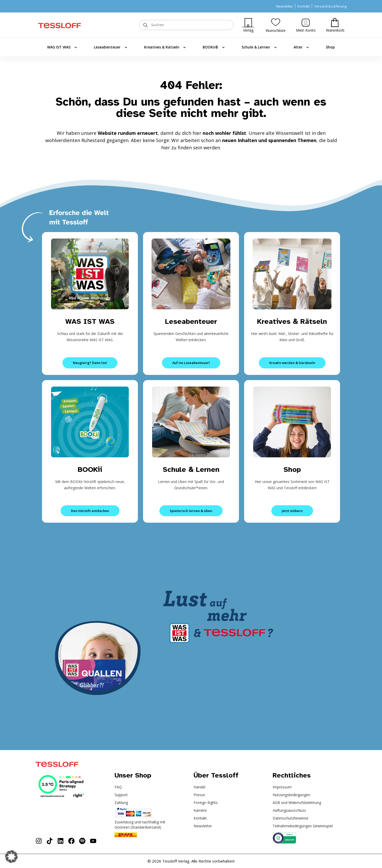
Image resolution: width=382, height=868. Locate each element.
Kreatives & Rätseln (165, 47)
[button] (11, 857)
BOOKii (90, 469)
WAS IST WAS (62, 47)
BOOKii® (214, 47)
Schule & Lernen (259, 47)
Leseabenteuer (110, 47)
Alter (301, 47)
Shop (330, 47)
